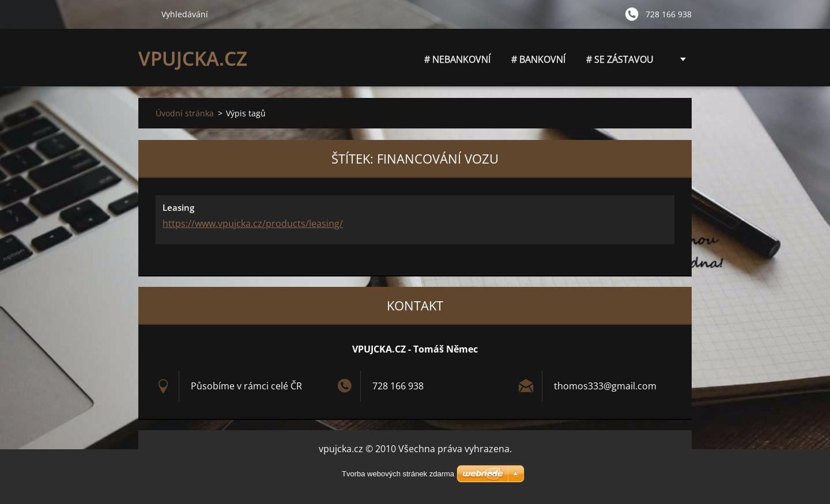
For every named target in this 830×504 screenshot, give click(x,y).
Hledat (145, 14)
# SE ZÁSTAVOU (620, 59)
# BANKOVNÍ (538, 59)
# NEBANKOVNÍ (457, 62)
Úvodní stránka (185, 113)
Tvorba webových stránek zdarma (398, 474)
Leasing (178, 207)
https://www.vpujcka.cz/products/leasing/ (253, 223)
